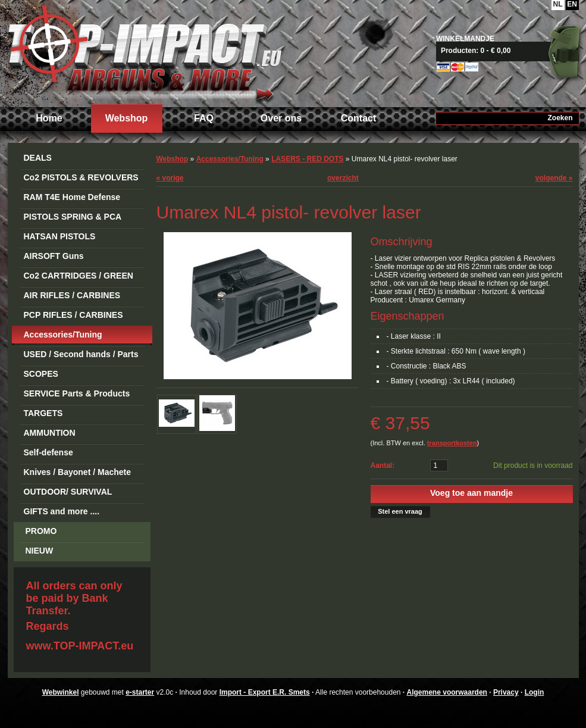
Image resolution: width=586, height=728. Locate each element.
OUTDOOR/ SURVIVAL (68, 492)
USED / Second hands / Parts (81, 354)
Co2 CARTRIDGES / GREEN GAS (79, 278)
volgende (554, 178)
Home (49, 118)
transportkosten (452, 443)
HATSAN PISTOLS (60, 236)
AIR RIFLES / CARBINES (72, 295)
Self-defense (48, 452)
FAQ (204, 118)
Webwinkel (61, 692)
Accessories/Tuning (63, 335)
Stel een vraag (400, 511)
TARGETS (43, 413)
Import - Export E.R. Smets (145, 52)
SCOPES (41, 374)
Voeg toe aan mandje (471, 493)
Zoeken (560, 118)
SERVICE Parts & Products (77, 393)
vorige (170, 178)
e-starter (140, 692)
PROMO (41, 531)
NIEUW (40, 551)
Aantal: (383, 465)
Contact (359, 118)
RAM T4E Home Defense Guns (72, 199)
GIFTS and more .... (62, 511)
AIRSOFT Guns (54, 256)
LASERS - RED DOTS (307, 159)
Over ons (281, 118)
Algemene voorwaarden (447, 692)
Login (535, 692)
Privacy (506, 692)
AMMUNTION (50, 433)
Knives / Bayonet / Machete (78, 472)
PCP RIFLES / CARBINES (73, 315)
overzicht (343, 178)
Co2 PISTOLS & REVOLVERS (81, 177)
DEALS (38, 158)
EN (572, 4)
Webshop (127, 118)
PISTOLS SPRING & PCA (73, 217)
